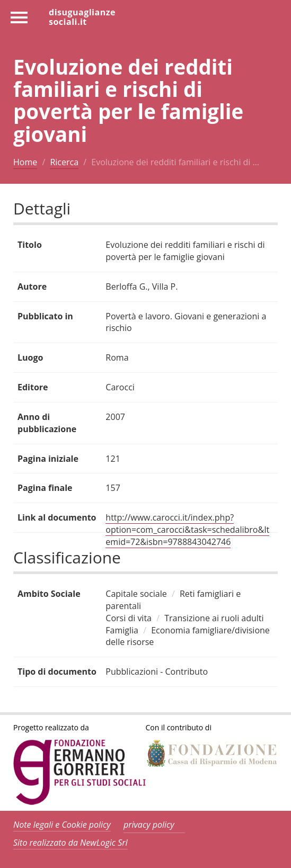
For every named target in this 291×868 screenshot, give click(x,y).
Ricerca (64, 162)
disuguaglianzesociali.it (82, 16)
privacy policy (149, 825)
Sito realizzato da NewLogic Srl (70, 843)
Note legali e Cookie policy (62, 825)
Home (25, 162)
